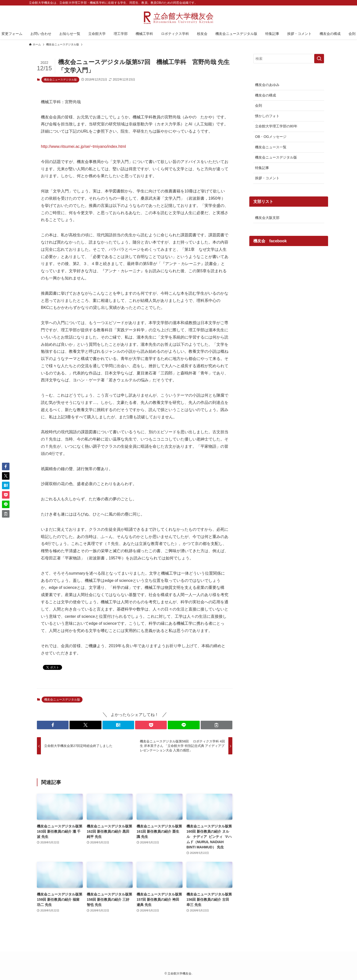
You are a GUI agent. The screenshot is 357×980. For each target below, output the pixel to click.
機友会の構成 (266, 95)
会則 (259, 105)
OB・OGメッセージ (271, 137)
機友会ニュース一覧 (271, 147)
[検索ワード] (289, 59)
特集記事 (262, 168)
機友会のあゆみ (267, 85)
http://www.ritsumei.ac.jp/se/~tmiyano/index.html (83, 146)
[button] (53, 725)
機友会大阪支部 (267, 218)
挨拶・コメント (267, 178)
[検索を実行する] (319, 59)
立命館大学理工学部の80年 (276, 126)
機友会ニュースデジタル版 (60, 80)
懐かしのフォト (267, 116)
